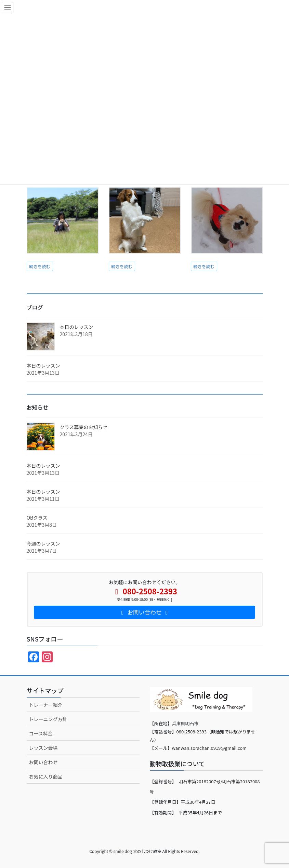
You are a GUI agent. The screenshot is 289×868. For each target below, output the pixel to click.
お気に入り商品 (46, 776)
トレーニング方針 (48, 719)
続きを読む (40, 266)
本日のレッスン (77, 327)
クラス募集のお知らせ (84, 427)
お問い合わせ (43, 762)
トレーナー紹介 (46, 705)
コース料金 (41, 733)
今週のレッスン (43, 543)
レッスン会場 (43, 748)
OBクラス (37, 518)
